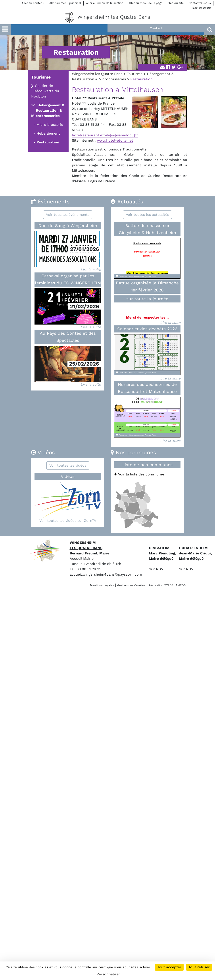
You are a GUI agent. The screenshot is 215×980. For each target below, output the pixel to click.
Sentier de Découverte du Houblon (45, 91)
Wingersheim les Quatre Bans (97, 74)
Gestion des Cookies (131, 585)
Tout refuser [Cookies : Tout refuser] (199, 967)
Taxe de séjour (201, 8)
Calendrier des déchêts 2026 (147, 329)
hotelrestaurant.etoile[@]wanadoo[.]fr (105, 135)
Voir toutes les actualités (147, 215)
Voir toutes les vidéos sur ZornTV (68, 521)
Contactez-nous (200, 3)
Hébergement (48, 133)
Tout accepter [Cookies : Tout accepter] (169, 967)
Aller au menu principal (65, 3)
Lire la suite (91, 270)
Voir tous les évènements (68, 215)
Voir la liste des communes (139, 474)
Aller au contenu (33, 3)
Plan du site (176, 3)
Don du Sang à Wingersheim (68, 226)
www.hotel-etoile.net (115, 140)
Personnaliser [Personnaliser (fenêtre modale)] (108, 974)
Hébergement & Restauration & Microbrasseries (48, 110)
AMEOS (181, 585)
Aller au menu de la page (145, 3)
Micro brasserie (50, 125)
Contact (156, 28)
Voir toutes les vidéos (68, 465)
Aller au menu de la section (105, 3)
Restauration (48, 142)
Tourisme (135, 74)
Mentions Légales (102, 585)
